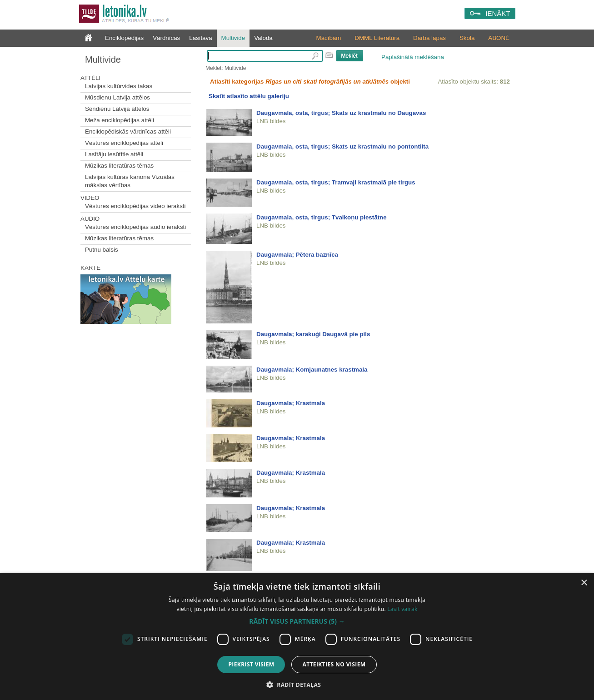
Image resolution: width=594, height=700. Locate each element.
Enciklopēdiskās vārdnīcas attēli (128, 132)
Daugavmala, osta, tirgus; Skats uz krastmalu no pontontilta (342, 146)
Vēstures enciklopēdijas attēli (124, 143)
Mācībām (329, 38)
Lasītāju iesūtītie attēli (114, 154)
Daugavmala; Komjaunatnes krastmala (312, 370)
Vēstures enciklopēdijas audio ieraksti (135, 227)
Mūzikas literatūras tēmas (119, 166)
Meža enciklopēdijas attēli (120, 120)
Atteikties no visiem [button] (334, 664)
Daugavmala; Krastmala (291, 403)
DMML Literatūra (377, 38)
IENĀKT (498, 13)
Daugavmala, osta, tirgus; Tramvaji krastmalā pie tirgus (336, 182)
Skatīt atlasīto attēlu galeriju (249, 96)
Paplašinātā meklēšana (413, 57)
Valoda (263, 38)
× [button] (584, 583)
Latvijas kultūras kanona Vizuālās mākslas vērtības (130, 181)
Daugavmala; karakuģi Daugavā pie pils (313, 334)
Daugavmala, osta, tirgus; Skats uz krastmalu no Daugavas (341, 113)
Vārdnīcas (166, 38)
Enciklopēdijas (124, 38)
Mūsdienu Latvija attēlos (117, 97)
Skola (467, 38)
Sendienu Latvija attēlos (117, 109)
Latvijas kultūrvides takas (119, 86)
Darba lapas (429, 38)
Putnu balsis (102, 250)
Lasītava (200, 38)
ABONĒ (499, 38)
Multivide (233, 38)
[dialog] (297, 637)
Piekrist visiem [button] (251, 664)
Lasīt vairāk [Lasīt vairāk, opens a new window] (402, 609)
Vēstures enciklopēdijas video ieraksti (135, 206)
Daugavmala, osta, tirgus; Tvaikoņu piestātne (322, 217)
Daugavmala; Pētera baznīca (297, 255)
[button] (297, 621)
